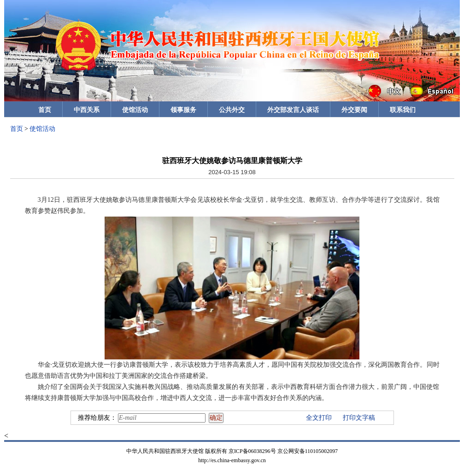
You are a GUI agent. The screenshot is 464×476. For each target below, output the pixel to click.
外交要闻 (354, 110)
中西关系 (87, 110)
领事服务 (183, 110)
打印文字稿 (359, 418)
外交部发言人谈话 (293, 110)
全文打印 (319, 418)
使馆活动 (135, 110)
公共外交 (232, 110)
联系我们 (403, 110)
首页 (45, 110)
